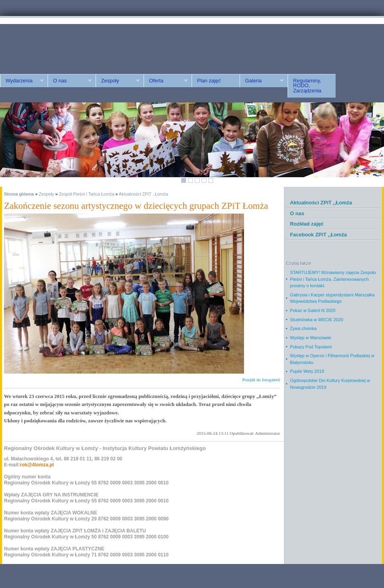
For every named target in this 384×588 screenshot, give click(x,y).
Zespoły (118, 81)
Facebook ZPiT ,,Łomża (318, 235)
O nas (70, 81)
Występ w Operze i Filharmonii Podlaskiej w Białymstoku (332, 359)
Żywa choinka (303, 328)
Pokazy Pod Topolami (311, 347)
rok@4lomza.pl (37, 465)
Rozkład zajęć (307, 224)
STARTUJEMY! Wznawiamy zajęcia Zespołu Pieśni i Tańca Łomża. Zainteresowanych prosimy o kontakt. (333, 279)
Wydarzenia (22, 81)
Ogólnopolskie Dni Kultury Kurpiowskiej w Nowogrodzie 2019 (330, 384)
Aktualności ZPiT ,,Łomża (143, 194)
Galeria (262, 81)
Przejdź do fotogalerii (261, 380)
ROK (68, 45)
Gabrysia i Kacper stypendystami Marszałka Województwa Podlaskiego (332, 298)
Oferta (166, 81)
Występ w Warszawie (311, 338)
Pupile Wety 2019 (307, 371)
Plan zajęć (209, 81)
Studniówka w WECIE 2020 (317, 320)
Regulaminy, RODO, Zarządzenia (307, 86)
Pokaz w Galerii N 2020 (313, 310)
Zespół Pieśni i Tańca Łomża (86, 194)
